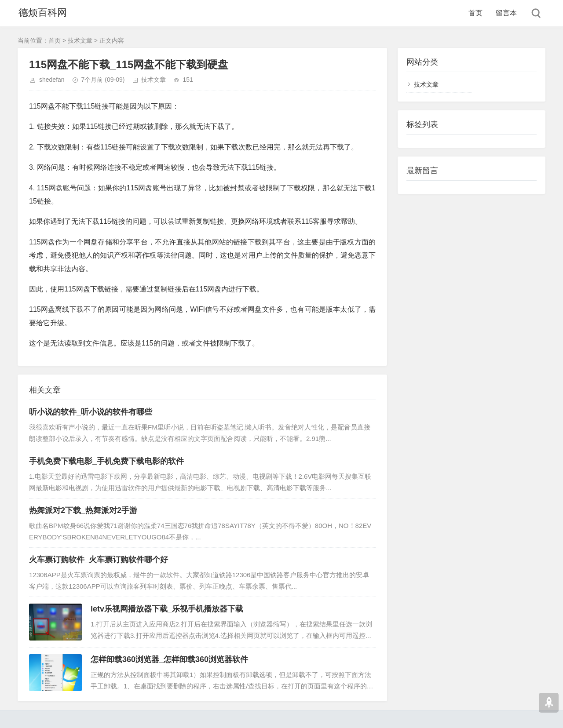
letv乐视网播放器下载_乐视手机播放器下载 (167, 609)
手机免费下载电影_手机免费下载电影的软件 (106, 461)
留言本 (506, 13)
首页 (475, 13)
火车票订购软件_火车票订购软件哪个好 (99, 560)
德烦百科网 (42, 13)
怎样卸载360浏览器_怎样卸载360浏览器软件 (169, 659)
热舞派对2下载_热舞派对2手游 (83, 510)
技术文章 (80, 40)
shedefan (52, 80)
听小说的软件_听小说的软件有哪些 (91, 412)
